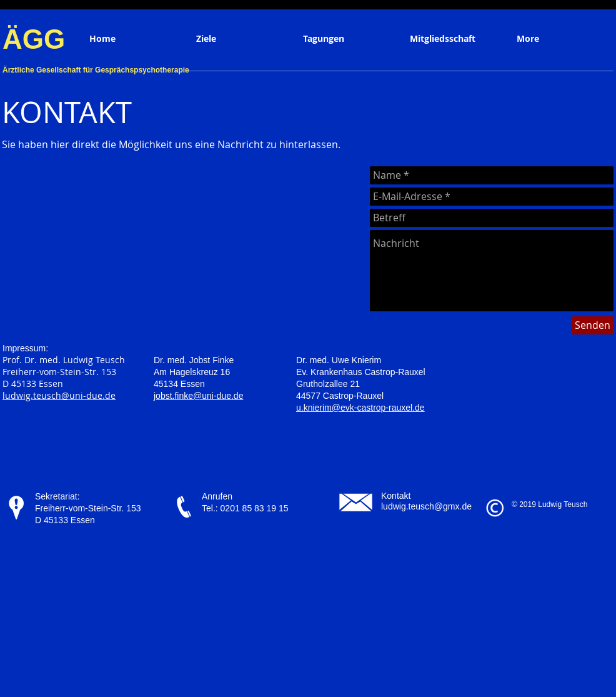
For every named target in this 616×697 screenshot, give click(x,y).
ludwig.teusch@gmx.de (426, 506)
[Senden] (593, 325)
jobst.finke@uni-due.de (198, 396)
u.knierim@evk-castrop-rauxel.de (360, 408)
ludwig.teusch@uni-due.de (59, 395)
